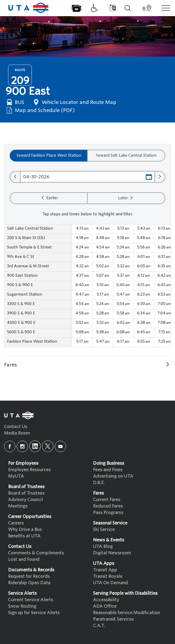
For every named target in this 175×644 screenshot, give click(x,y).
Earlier (49, 198)
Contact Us (16, 427)
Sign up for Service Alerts (34, 613)
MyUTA (16, 476)
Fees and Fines (108, 470)
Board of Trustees (26, 493)
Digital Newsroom (112, 553)
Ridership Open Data (29, 583)
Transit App (105, 570)
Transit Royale (108, 576)
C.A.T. (99, 626)
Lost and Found (24, 559)
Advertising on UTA (113, 476)
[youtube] (60, 446)
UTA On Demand (110, 583)
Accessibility (106, 600)
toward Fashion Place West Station (49, 155)
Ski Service (104, 529)
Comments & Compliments (36, 553)
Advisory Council (25, 500)
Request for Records (29, 576)
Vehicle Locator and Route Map (74, 102)
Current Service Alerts (31, 600)
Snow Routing (22, 606)
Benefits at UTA (24, 536)
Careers (16, 523)
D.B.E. (99, 483)
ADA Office (105, 606)
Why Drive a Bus (25, 529)
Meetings (18, 506)
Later (126, 198)
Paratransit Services (113, 619)
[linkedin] (35, 446)
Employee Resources (29, 470)
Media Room (17, 433)
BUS (15, 102)
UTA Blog (103, 546)
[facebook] (10, 446)
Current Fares (107, 500)
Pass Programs (108, 512)
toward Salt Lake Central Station (126, 155)
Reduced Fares (108, 506)
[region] (87, 286)
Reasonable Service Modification (126, 613)
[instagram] (22, 446)
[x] (48, 446)
